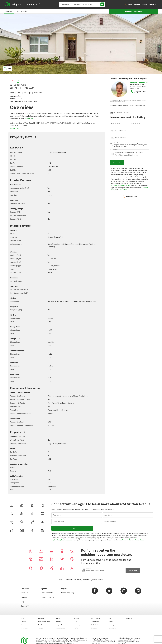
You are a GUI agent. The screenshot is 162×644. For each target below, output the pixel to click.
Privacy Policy (127, 540)
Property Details (21, 11)
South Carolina (95, 625)
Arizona (23, 618)
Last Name (136, 123)
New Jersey (77, 625)
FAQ (22, 602)
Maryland (59, 625)
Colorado (23, 625)
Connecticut (24, 628)
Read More (29, 119)
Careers (24, 597)
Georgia (41, 628)
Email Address (120, 137)
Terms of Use (122, 190)
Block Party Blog (68, 593)
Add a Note (115, 150)
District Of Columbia (44, 622)
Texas (110, 618)
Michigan (76, 618)
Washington (112, 625)
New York (76, 628)
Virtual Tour (15, 128)
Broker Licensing (47, 597)
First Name (115, 123)
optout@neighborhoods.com (121, 185)
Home (61, 580)
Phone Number (121, 130)
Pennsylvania (95, 622)
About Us (24, 593)
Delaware (41, 618)
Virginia (111, 622)
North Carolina (95, 618)
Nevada (76, 622)
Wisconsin (129, 618)
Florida (40, 625)
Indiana (58, 622)
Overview (9, 11)
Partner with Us (47, 593)
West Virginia (112, 628)
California (24, 622)
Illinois (58, 618)
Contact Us (25, 606)
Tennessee (94, 628)
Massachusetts (60, 628)
